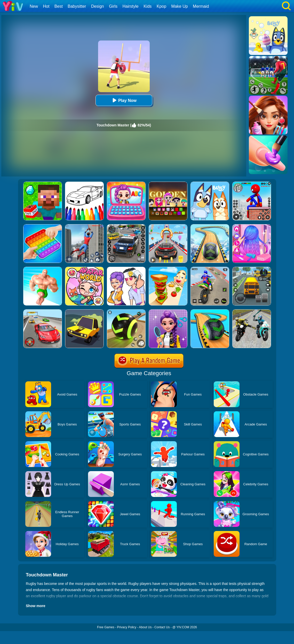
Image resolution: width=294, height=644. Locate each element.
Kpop (161, 6)
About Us (145, 627)
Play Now (124, 100)
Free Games (106, 627)
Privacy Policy (127, 627)
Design (98, 6)
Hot (46, 6)
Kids (148, 6)
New (34, 6)
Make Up (180, 6)
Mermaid (201, 6)
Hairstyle (131, 6)
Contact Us (162, 627)
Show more (35, 606)
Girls (113, 6)
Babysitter (77, 6)
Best (59, 6)
